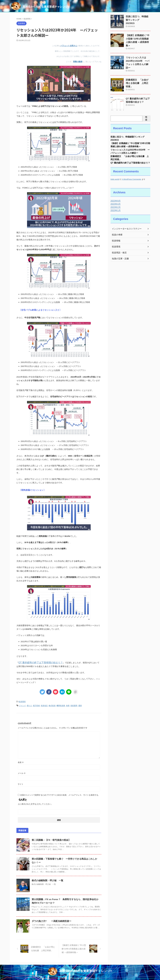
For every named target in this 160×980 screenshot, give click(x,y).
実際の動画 (78, 61)
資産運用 (74, 704)
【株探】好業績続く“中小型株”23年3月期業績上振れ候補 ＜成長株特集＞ (138, 38)
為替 (68, 704)
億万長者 (36, 704)
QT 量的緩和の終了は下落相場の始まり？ (37, 662)
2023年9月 (115, 197)
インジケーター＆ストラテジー (125, 224)
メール (22, 771)
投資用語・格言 (118, 248)
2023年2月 (115, 203)
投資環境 (22, 700)
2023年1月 (115, 206)
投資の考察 (117, 230)
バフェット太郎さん (69, 46)
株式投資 (52, 704)
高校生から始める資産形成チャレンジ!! (46, 7)
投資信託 (44, 704)
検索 (146, 112)
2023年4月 (115, 200)
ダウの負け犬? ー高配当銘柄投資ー (50, 919)
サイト (21, 782)
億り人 (29, 704)
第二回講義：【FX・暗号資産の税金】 (50, 838)
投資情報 (116, 236)
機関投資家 (61, 704)
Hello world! (115, 175)
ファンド (22, 704)
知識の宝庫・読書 (119, 254)
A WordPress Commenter (132, 175)
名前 (21, 760)
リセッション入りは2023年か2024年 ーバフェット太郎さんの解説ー (137, 57)
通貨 (80, 704)
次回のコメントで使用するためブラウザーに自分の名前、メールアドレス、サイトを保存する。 (60, 793)
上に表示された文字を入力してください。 (35, 802)
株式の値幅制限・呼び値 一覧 (47, 879)
